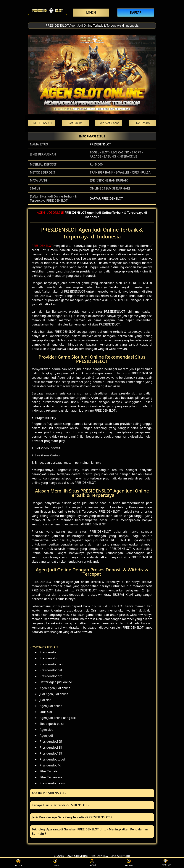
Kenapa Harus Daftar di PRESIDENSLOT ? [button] (60, 805)
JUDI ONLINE (55, 213)
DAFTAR (92, 863)
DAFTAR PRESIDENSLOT (106, 198)
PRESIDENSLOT (100, 144)
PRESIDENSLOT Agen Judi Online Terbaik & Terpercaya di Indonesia (92, 26)
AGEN (41, 213)
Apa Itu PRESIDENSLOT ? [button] (49, 793)
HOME (18, 863)
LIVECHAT (166, 863)
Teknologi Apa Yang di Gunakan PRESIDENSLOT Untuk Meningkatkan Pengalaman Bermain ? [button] (90, 831)
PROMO (129, 863)
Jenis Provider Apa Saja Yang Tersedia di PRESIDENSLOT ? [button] (72, 817)
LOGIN (55, 863)
